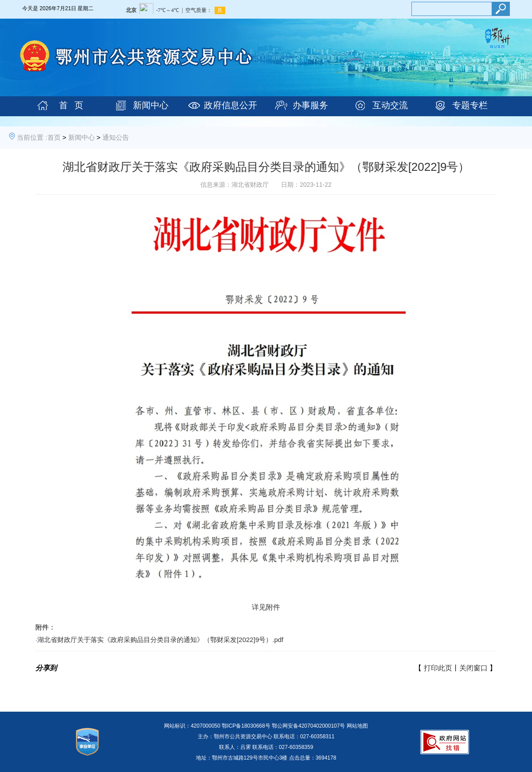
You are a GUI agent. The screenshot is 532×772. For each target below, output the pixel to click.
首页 (54, 137)
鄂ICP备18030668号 (246, 726)
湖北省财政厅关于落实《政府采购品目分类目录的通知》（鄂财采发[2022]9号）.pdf (160, 640)
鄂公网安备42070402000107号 (308, 726)
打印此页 (438, 668)
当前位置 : (32, 137)
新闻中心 (151, 105)
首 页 (71, 105)
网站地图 (357, 726)
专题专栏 (470, 105)
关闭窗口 (473, 668)
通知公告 (116, 137)
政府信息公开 (231, 105)
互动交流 (390, 105)
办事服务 (310, 105)
